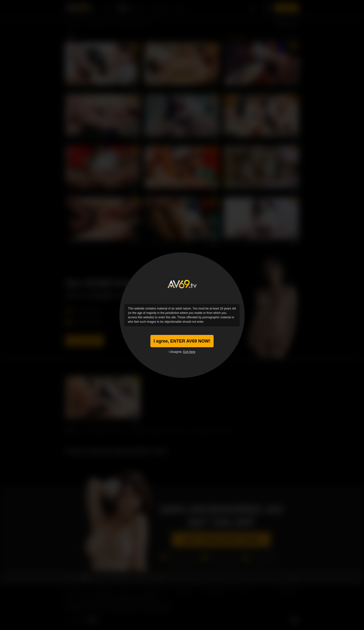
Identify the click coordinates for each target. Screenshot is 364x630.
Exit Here (189, 352)
